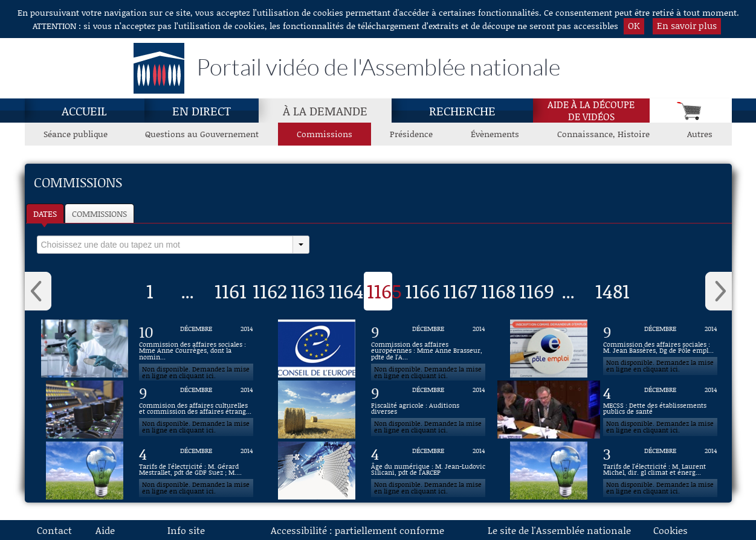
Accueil (84, 111)
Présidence (411, 134)
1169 (537, 291)
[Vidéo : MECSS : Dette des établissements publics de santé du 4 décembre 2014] (661, 410)
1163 (308, 291)
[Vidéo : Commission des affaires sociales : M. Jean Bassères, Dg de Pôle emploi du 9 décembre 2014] (661, 349)
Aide (105, 530)
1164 (346, 291)
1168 (498, 291)
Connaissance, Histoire (603, 134)
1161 (231, 291)
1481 (612, 291)
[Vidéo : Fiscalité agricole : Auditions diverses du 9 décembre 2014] (428, 410)
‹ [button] (38, 291)
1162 (270, 291)
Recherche (462, 111)
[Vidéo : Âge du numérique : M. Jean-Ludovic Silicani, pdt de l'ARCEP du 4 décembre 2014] (428, 471)
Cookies (670, 530)
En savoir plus (687, 25)
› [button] (719, 291)
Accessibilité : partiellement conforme (357, 530)
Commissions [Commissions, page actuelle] (325, 134)
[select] (165, 245)
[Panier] (691, 111)
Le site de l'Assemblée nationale (559, 530)
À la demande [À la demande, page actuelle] (325, 111)
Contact (54, 530)
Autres (700, 134)
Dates (45, 214)
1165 (384, 291)
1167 (460, 291)
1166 (422, 291)
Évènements (495, 134)
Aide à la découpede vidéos (591, 111)
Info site (186, 530)
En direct (202, 111)
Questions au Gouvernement (202, 134)
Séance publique (76, 134)
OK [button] (634, 25)
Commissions (99, 214)
